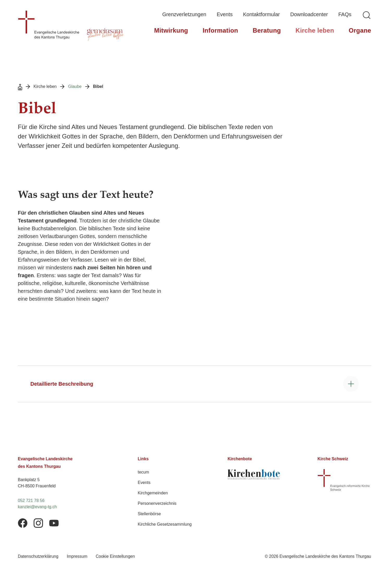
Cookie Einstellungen (115, 556)
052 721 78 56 (31, 501)
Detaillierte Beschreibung (62, 384)
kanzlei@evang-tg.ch (38, 507)
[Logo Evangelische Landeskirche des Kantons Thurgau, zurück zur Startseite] (49, 25)
